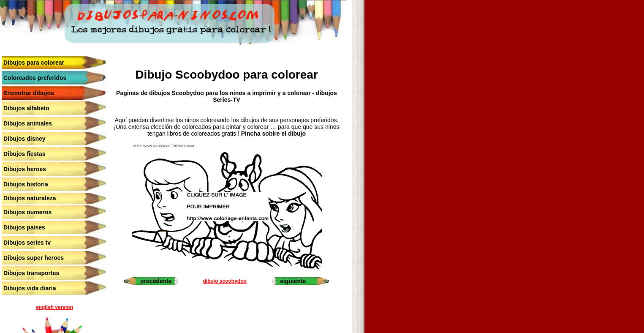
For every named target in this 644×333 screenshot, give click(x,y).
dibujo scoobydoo (224, 281)
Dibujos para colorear (34, 63)
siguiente (293, 281)
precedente (156, 281)
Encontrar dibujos (29, 93)
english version (54, 307)
